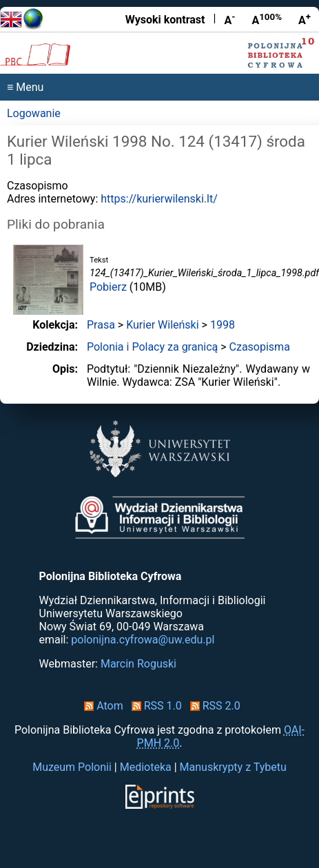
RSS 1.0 (154, 706)
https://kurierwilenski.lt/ (159, 199)
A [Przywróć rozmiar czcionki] (267, 19)
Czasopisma (260, 347)
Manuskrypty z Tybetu (233, 767)
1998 (223, 325)
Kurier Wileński (162, 325)
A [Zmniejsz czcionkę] (229, 19)
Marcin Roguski (138, 664)
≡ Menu (25, 87)
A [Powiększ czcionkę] (305, 19)
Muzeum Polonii (72, 767)
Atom (101, 706)
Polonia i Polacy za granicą (152, 347)
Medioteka (146, 767)
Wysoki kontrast (165, 20)
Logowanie (34, 113)
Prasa (101, 325)
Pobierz (108, 287)
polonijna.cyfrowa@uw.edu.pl (143, 640)
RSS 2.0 (213, 706)
